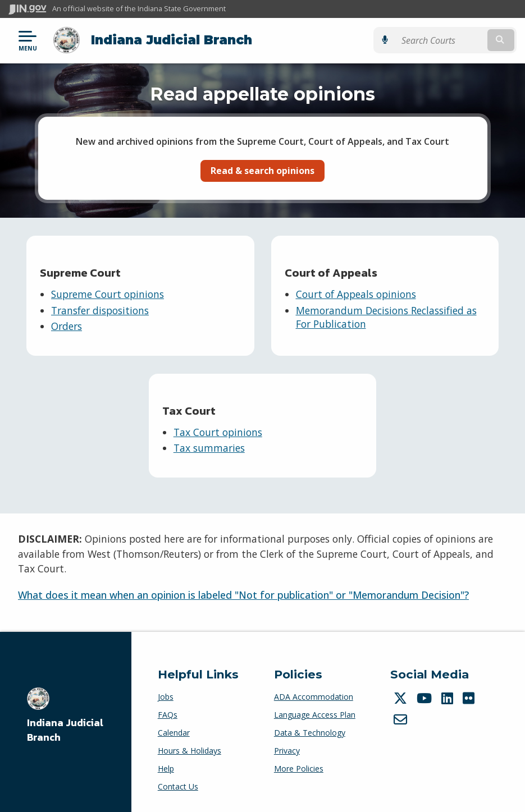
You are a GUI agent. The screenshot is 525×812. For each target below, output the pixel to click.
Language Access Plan (315, 715)
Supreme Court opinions (108, 294)
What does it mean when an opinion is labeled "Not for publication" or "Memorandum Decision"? (243, 595)
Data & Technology (310, 733)
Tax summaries (209, 448)
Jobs (166, 697)
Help (166, 769)
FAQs (168, 715)
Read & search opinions (262, 171)
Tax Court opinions (218, 432)
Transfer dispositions (100, 310)
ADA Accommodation (314, 697)
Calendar (174, 733)
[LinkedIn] (449, 698)
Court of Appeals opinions (356, 294)
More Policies (299, 769)
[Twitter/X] (402, 698)
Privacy (287, 751)
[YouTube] (426, 698)
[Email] (402, 719)
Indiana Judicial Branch (172, 40)
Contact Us (178, 786)
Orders (67, 326)
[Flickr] (470, 698)
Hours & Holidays (190, 751)
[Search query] (440, 40)
